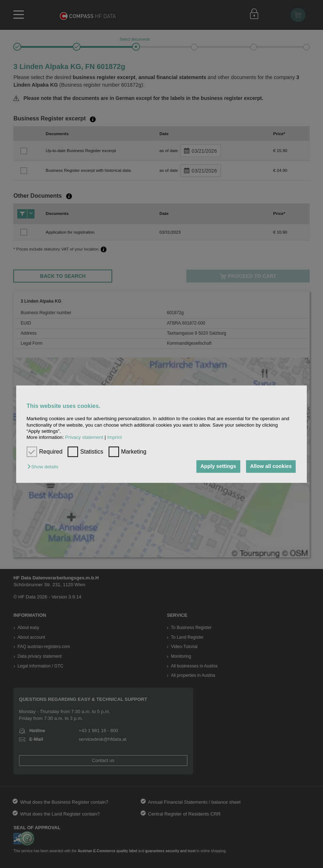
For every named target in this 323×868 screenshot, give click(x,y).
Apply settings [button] (218, 467)
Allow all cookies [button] (271, 467)
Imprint (115, 438)
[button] (45, 467)
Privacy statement (84, 438)
